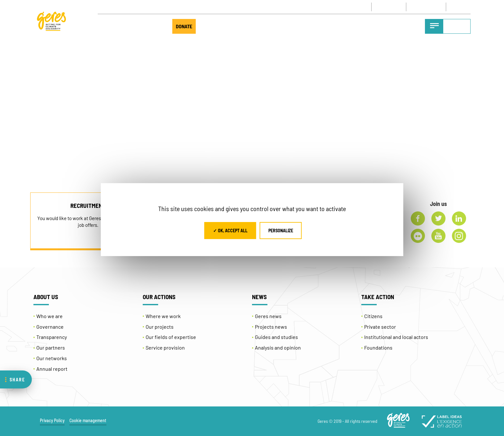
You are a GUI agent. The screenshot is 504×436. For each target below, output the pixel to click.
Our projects (160, 327)
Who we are (50, 316)
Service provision (165, 347)
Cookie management (88, 420)
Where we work (163, 316)
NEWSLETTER (424, 7)
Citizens (373, 316)
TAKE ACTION (142, 26)
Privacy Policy (52, 420)
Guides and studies (276, 337)
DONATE (184, 26)
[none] (461, 7)
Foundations (378, 347)
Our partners (51, 347)
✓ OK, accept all (230, 231)
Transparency (52, 337)
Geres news (268, 316)
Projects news (271, 327)
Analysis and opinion (278, 347)
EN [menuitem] (458, 7)
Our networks (52, 358)
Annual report (52, 369)
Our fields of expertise (171, 337)
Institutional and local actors (396, 337)
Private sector (380, 327)
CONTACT (389, 7)
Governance (50, 327)
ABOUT (108, 26)
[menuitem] (461, 7)
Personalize (281, 231)
